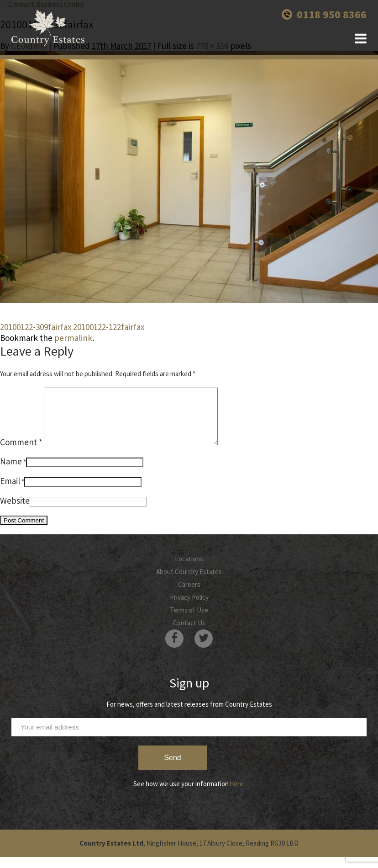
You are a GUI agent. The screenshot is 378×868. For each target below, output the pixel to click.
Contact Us (189, 634)
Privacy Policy (189, 608)
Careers (189, 595)
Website (15, 511)
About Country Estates (189, 583)
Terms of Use (189, 621)
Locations (189, 570)
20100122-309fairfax (36, 327)
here (237, 795)
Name (11, 472)
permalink (73, 338)
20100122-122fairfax (109, 327)
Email (10, 492)
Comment (21, 453)
